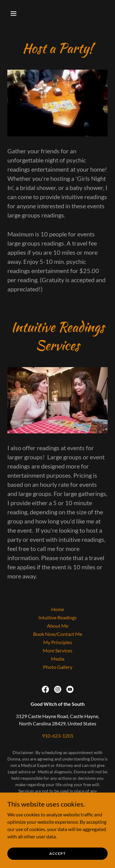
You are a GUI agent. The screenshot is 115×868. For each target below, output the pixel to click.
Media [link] (58, 659)
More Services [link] (57, 650)
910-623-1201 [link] (58, 736)
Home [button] (58, 609)
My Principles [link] (58, 642)
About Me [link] (58, 626)
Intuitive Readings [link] (57, 617)
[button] (19, 13)
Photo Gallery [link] (58, 667)
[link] (45, 689)
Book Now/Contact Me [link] (58, 634)
